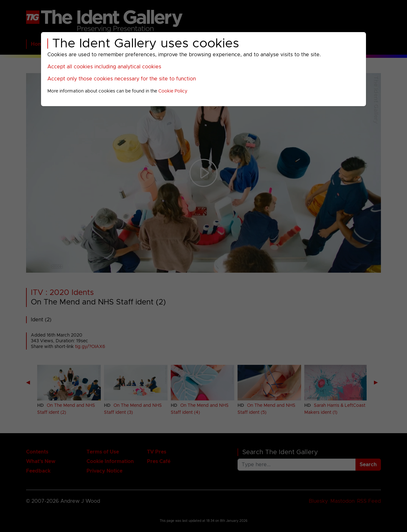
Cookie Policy (173, 91)
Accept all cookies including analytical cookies (104, 67)
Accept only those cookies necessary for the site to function (122, 79)
